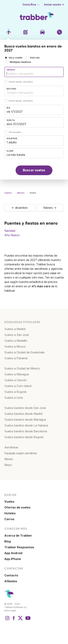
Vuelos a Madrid (15, 329)
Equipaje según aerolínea (21, 453)
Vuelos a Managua (17, 374)
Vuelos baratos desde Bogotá (24, 437)
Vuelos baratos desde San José (25, 408)
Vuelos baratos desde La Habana (26, 425)
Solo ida (35, 58)
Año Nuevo (12, 235)
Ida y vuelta (16, 58)
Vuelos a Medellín (16, 341)
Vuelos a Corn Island (18, 386)
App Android (13, 553)
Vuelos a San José (17, 335)
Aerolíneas (11, 447)
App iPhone (13, 559)
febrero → (50, 208)
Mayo (8, 465)
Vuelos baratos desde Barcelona (26, 431)
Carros (9, 519)
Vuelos (9, 502)
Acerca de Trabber (18, 536)
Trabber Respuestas (19, 547)
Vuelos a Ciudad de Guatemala (24, 352)
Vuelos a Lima (14, 398)
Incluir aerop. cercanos (21, 82)
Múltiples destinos (20, 62)
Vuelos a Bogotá (15, 392)
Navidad (10, 231)
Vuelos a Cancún (16, 380)
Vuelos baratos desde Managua (25, 420)
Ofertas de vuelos (17, 507)
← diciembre (20, 208)
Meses (9, 459)
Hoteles (10, 513)
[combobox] (34, 72)
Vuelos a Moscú (15, 346)
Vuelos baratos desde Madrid (23, 414)
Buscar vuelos (34, 170)
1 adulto (12, 142)
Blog (8, 541)
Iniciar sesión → (54, 5)
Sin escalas (15, 132)
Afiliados (11, 581)
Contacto (11, 575)
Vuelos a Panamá (16, 358)
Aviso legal (10, 610)
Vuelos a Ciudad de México (22, 368)
